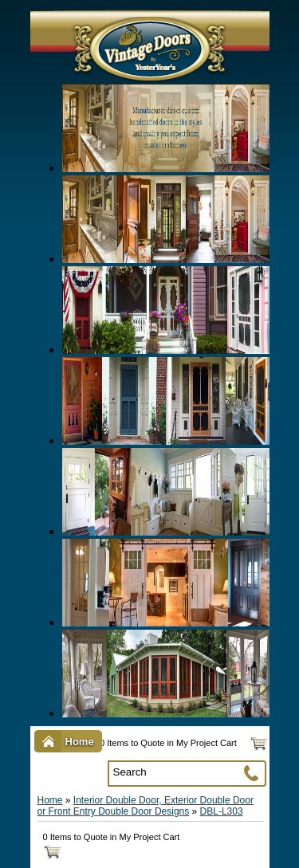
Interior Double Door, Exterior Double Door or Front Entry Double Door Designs (146, 806)
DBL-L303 (222, 811)
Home (50, 800)
